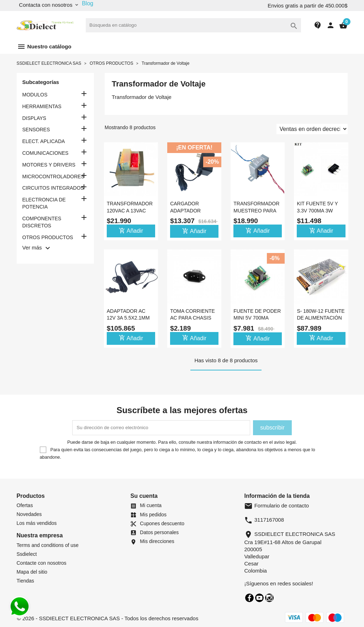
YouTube (259, 598)
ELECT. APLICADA (44, 141)
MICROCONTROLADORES (53, 176)
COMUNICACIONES (46, 153)
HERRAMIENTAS (42, 106)
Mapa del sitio (32, 572)
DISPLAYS (34, 118)
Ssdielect (27, 554)
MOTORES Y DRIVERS (49, 165)
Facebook (249, 598)
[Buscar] (193, 25)
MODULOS (35, 95)
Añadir (131, 231)
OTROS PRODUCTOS (48, 237)
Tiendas (25, 581)
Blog (88, 3)
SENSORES (36, 130)
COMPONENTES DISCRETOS (42, 222)
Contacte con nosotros (42, 563)
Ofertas (25, 505)
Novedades (29, 514)
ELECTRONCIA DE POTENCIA (44, 203)
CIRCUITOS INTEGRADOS (53, 188)
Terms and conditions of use (48, 545)
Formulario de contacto (276, 505)
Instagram (269, 598)
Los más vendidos (37, 523)
